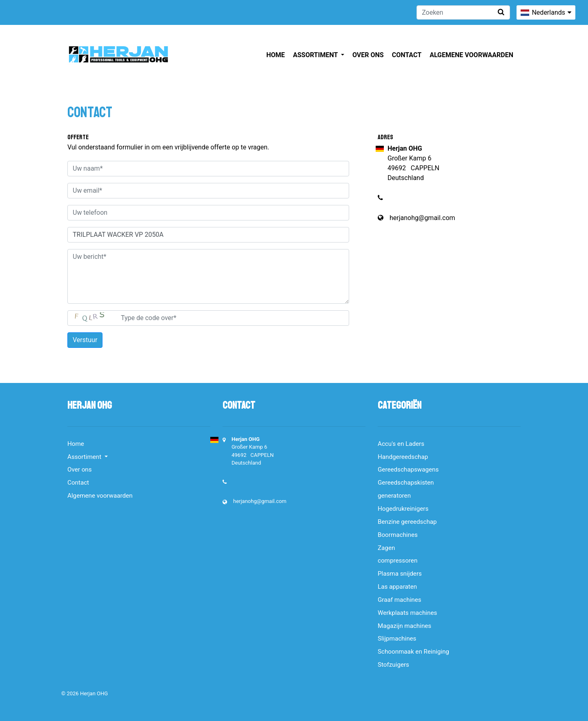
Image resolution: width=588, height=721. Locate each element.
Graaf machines (400, 600)
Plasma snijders (400, 574)
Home (275, 55)
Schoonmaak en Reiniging (413, 652)
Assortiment (316, 55)
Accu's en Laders (401, 444)
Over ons (368, 55)
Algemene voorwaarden (471, 55)
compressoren (398, 561)
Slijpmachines (397, 639)
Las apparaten (397, 587)
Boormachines (398, 535)
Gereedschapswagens (408, 470)
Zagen (386, 548)
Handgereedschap (403, 457)
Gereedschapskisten (406, 483)
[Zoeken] (463, 12)
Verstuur (85, 340)
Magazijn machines (404, 626)
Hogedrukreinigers (403, 509)
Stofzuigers (393, 665)
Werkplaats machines (407, 613)
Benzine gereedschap (407, 522)
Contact (407, 55)
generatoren (394, 496)
